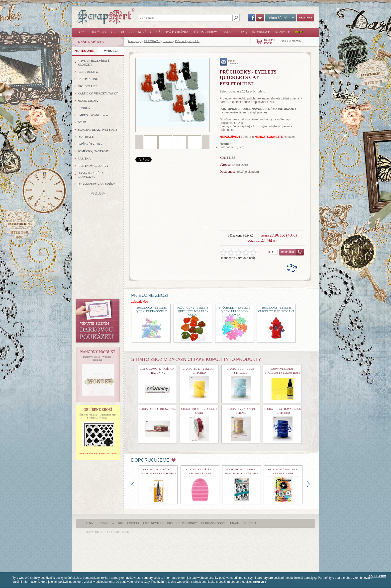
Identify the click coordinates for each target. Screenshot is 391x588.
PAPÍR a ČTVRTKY (90, 144)
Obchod (118, 32)
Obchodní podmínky (182, 523)
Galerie (229, 32)
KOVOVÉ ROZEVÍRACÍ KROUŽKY (93, 63)
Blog (299, 32)
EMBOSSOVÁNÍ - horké (93, 115)
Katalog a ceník (111, 523)
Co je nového (140, 32)
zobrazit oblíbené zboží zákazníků (98, 453)
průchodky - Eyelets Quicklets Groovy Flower (235, 311)
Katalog (99, 32)
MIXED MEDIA (88, 101)
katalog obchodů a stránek (108, 532)
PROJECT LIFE (87, 86)
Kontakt (282, 32)
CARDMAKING (88, 79)
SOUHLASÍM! (377, 576)
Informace (261, 32)
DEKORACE (152, 41)
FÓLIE (82, 122)
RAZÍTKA (84, 159)
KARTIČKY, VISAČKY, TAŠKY (98, 93)
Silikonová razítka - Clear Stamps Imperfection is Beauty (283, 473)
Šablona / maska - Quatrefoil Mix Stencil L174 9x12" (98, 416)
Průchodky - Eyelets (187, 41)
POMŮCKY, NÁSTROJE (93, 151)
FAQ (244, 32)
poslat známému (230, 62)
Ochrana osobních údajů (220, 523)
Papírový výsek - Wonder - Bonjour (98, 358)
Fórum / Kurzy (205, 32)
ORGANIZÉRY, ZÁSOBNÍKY (96, 184)
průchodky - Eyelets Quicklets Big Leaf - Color (193, 311)
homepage (135, 41)
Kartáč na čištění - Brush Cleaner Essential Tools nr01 (200, 473)
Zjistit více (259, 582)
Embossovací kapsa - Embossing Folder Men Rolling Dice (241, 473)
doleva (133, 484)
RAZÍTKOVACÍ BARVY (93, 166)
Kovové (168, 41)
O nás (82, 32)
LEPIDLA (84, 108)
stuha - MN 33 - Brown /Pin (157, 409)
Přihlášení (281, 18)
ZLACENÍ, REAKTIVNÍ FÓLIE (98, 130)
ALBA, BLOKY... (88, 72)
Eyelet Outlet (240, 165)
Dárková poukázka (172, 32)
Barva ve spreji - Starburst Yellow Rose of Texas (283, 373)
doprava (309, 484)
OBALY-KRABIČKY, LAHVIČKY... (91, 175)
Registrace (306, 18)
